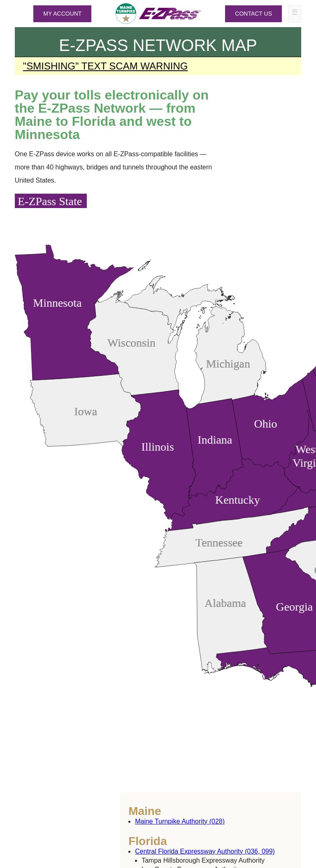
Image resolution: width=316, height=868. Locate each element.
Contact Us (253, 14)
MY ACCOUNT (62, 14)
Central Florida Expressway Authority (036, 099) (205, 851)
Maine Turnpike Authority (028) (180, 821)
